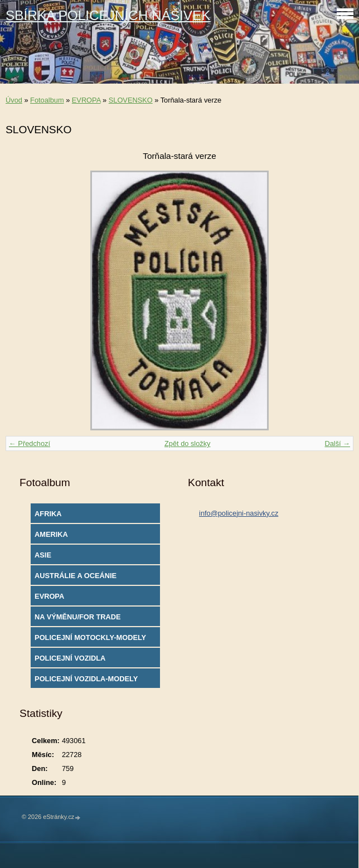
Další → (337, 443)
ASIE (43, 555)
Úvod (14, 100)
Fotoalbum (47, 100)
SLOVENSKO (131, 100)
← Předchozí (30, 443)
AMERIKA (51, 534)
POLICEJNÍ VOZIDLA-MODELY (86, 679)
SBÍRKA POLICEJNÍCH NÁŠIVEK (108, 15)
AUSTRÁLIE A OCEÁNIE (76, 576)
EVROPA (86, 100)
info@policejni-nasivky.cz (239, 513)
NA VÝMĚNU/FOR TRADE (78, 617)
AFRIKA (48, 514)
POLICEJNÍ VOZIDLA (70, 658)
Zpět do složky (188, 443)
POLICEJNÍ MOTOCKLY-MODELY (90, 637)
